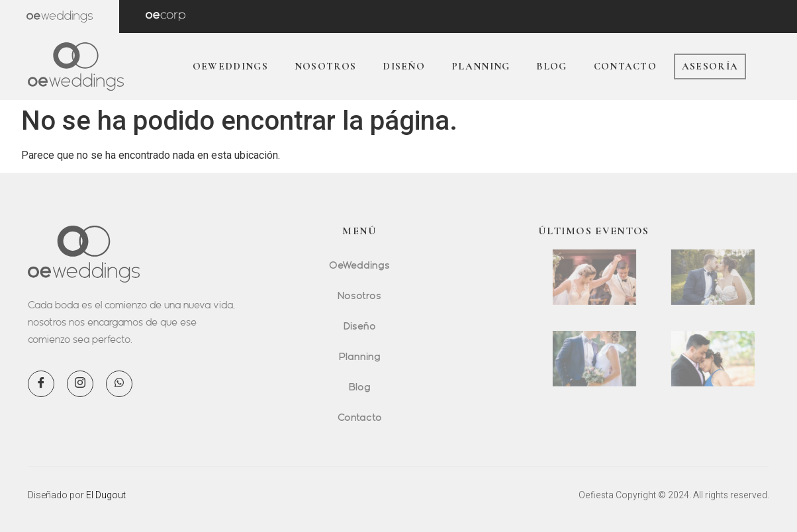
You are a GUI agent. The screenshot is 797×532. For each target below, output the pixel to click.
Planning (481, 66)
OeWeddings (230, 66)
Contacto (625, 66)
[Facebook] (41, 384)
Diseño (404, 66)
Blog (551, 66)
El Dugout (106, 495)
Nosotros (325, 66)
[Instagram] (80, 384)
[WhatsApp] (119, 384)
